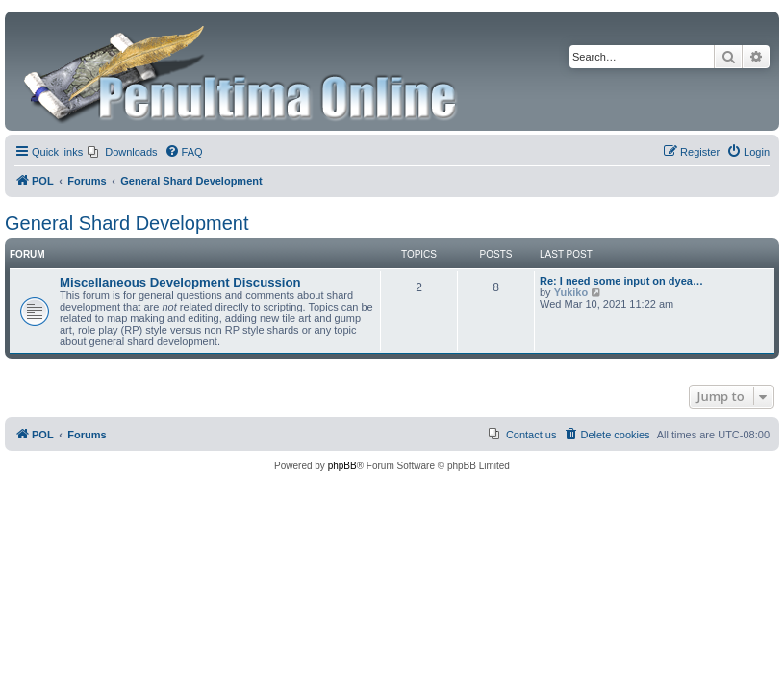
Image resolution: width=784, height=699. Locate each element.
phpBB (342, 466)
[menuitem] (122, 152)
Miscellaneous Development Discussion (180, 282)
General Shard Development (126, 223)
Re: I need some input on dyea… (621, 281)
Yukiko (571, 292)
